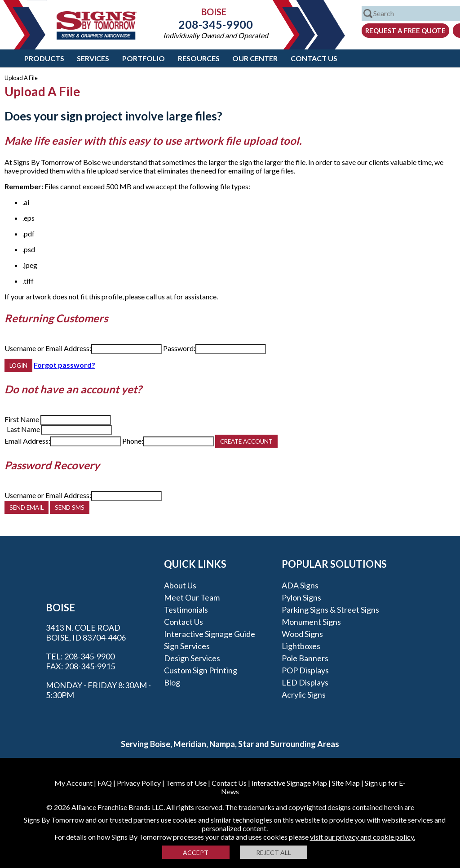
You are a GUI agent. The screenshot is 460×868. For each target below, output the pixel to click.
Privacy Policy (139, 783)
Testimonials (186, 610)
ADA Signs (300, 585)
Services (93, 58)
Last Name (23, 429)
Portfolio (144, 58)
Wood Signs (302, 634)
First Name (22, 419)
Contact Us (314, 58)
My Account (73, 783)
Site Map (346, 783)
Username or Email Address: (48, 348)
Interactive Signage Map (289, 783)
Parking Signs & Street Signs (330, 610)
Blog (172, 682)
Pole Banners (305, 658)
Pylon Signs (301, 597)
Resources (199, 58)
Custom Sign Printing (201, 670)
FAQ (105, 783)
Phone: (133, 441)
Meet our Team (192, 597)
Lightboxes (301, 646)
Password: (179, 348)
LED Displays (305, 682)
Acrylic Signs (304, 694)
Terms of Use (186, 783)
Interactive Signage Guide (210, 634)
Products (44, 58)
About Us (180, 585)
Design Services (192, 658)
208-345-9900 (216, 24)
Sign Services (187, 646)
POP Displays (305, 670)
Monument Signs (311, 622)
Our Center (255, 58)
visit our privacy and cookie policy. (363, 837)
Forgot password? (64, 365)
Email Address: (27, 441)
